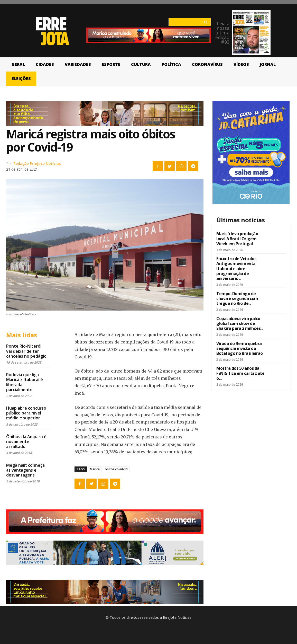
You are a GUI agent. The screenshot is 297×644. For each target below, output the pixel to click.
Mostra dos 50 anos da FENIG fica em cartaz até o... (240, 373)
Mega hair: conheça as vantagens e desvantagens (25, 470)
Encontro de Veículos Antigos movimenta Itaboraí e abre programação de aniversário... (236, 268)
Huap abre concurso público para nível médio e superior (26, 413)
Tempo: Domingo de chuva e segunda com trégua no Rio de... (237, 298)
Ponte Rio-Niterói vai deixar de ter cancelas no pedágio (26, 351)
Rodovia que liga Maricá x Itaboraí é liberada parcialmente (25, 382)
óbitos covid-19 (116, 469)
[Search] (205, 22)
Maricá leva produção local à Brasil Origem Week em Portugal (237, 239)
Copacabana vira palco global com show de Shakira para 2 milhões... (240, 323)
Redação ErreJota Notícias (37, 164)
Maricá (95, 469)
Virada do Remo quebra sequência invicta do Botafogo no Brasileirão (240, 348)
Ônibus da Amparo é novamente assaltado (26, 442)
